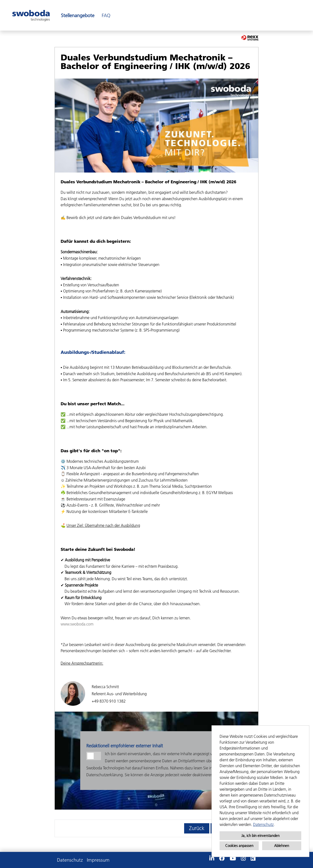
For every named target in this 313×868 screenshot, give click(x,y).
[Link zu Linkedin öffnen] (212, 858)
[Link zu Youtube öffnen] (233, 858)
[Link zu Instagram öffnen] (243, 858)
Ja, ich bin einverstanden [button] (260, 836)
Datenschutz (263, 824)
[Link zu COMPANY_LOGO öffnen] (31, 15)
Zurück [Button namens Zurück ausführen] (197, 828)
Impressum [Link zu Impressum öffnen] (98, 860)
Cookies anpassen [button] (239, 846)
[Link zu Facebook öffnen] (222, 858)
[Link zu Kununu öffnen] (253, 858)
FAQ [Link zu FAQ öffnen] (106, 15)
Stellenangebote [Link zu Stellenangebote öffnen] (78, 15)
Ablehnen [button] (282, 846)
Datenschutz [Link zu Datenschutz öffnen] (70, 860)
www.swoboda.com (77, 624)
